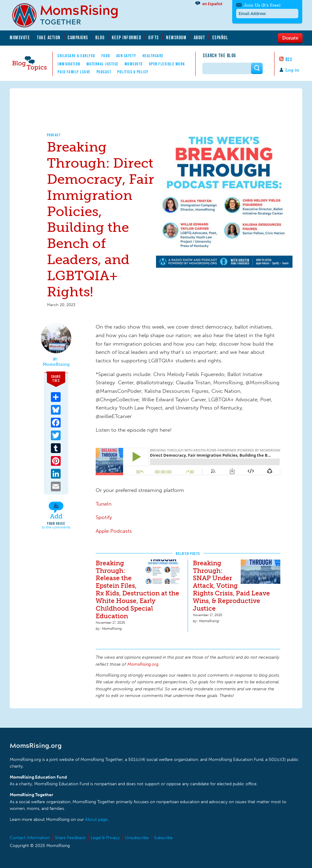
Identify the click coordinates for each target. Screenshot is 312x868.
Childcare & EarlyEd (76, 56)
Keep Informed (127, 37)
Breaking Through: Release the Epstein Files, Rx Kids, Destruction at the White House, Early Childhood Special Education (137, 590)
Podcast (104, 72)
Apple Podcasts (114, 531)
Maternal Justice (103, 64)
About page (96, 819)
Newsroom (176, 37)
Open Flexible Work (167, 64)
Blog (100, 37)
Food (106, 56)
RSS (289, 59)
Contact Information (30, 838)
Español (220, 37)
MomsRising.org (69, 15)
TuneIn (104, 504)
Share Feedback (70, 838)
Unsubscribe (137, 838)
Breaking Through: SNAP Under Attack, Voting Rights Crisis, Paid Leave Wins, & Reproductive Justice (231, 586)
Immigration (69, 64)
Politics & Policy (133, 72)
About (200, 37)
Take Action (49, 37)
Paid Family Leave (74, 72)
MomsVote (20, 37)
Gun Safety (126, 56)
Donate (290, 38)
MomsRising (56, 364)
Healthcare (153, 56)
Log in (292, 70)
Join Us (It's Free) (262, 5)
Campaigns (78, 37)
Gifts (154, 37)
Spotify (104, 517)
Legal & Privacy (105, 838)
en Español (212, 4)
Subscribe (163, 838)
